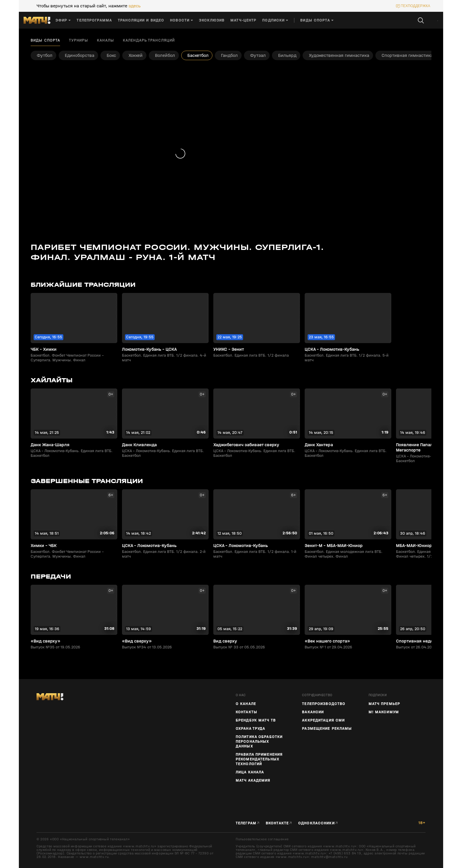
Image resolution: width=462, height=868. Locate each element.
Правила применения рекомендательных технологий (259, 759)
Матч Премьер (384, 704)
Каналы (105, 40)
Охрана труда (250, 729)
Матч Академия (253, 780)
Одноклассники (316, 823)
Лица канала (250, 772)
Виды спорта (45, 40)
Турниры (79, 40)
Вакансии (313, 712)
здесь (135, 6)
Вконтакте (277, 823)
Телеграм (246, 823)
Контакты (246, 712)
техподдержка (416, 6)
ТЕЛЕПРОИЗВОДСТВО (324, 704)
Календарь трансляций (149, 40)
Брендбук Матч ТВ (256, 720)
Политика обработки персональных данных (259, 742)
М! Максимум (384, 712)
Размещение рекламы (327, 729)
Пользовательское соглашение (262, 839)
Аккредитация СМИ (323, 720)
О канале (246, 704)
